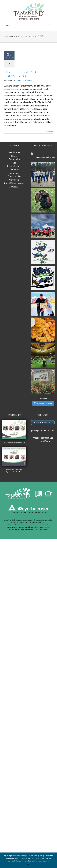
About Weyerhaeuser (14, 183)
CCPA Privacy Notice (29, 858)
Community (14, 159)
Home (14, 156)
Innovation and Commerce (14, 168)
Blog (20, 80)
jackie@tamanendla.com (43, 690)
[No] (54, 860)
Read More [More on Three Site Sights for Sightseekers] (49, 132)
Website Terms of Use (43, 697)
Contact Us (14, 187)
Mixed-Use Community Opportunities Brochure (14, 719)
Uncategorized (27, 80)
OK (28, 864)
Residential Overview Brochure (14, 691)
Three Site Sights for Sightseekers (22, 74)
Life (14, 163)
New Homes (14, 152)
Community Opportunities (14, 175)
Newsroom (14, 180)
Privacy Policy (43, 700)
